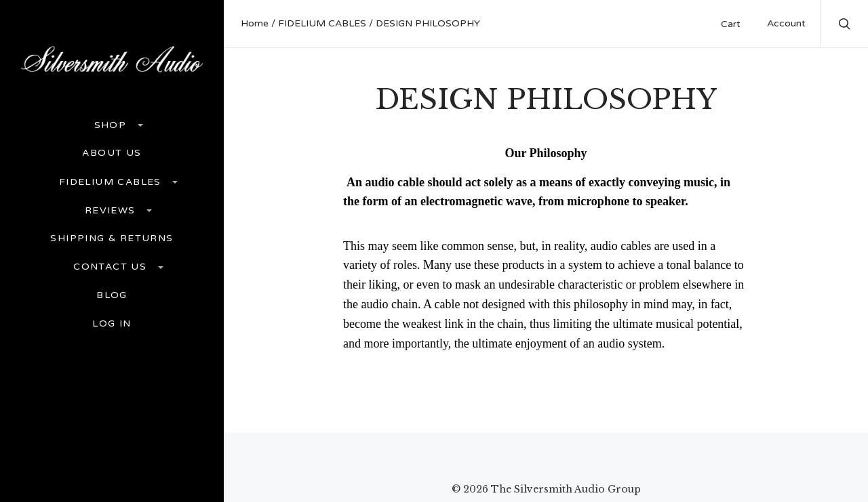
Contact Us (112, 267)
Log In (112, 324)
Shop (112, 125)
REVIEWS (112, 210)
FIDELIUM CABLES (112, 182)
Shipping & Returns (112, 238)
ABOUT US (112, 153)
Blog (112, 295)
